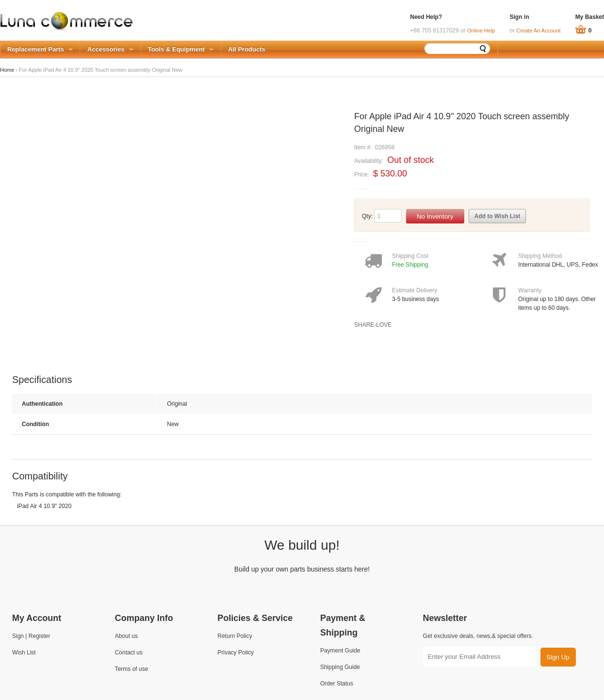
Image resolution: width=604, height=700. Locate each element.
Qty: (367, 216)
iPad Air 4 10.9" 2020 (44, 506)
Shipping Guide (340, 667)
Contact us (129, 652)
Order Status (337, 684)
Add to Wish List (498, 216)
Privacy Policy (236, 652)
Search (483, 48)
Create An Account (539, 31)
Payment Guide (340, 651)
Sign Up (558, 657)
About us (126, 636)
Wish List (24, 652)
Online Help (481, 31)
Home (7, 70)
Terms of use (132, 669)
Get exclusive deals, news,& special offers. (478, 636)
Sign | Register (31, 636)
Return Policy (235, 636)
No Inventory (435, 216)
